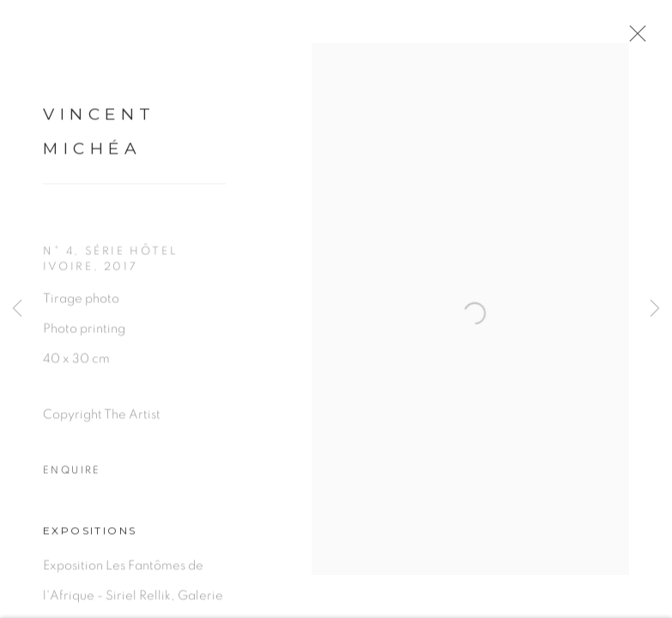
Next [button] (655, 309)
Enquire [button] (72, 479)
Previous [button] (17, 309)
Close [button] (651, 39)
